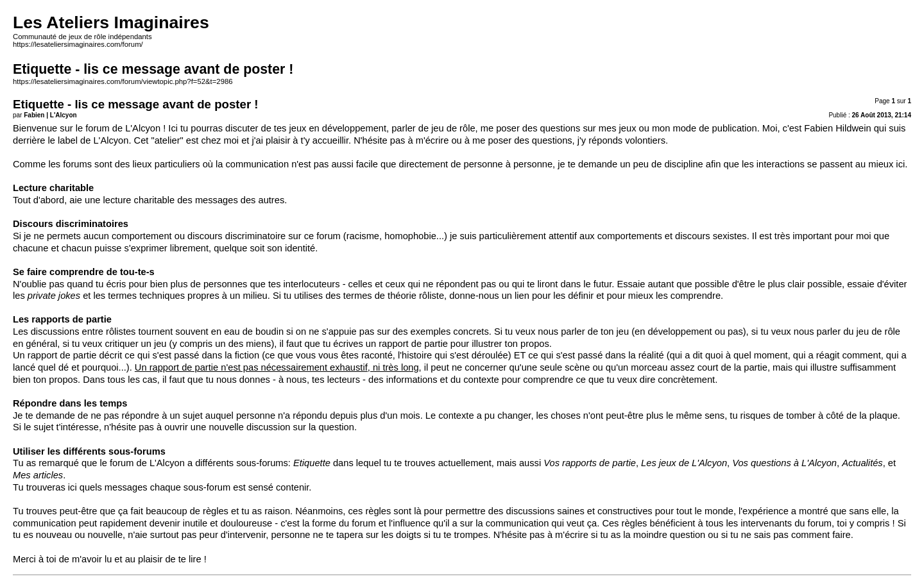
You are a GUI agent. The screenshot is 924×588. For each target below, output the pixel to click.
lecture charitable (139, 200)
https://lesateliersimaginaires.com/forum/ (78, 44)
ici (73, 487)
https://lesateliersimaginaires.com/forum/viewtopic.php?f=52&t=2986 (123, 81)
